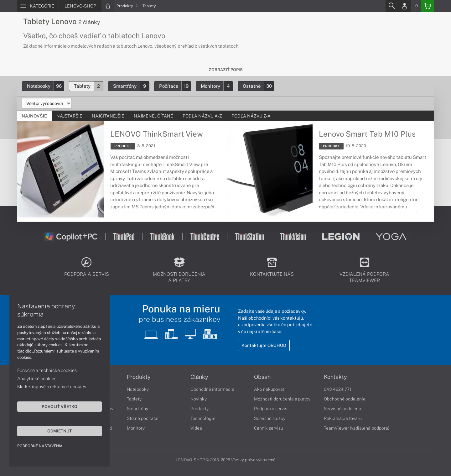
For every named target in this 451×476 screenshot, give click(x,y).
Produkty (127, 6)
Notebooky (45, 86)
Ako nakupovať (269, 389)
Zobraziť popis (226, 70)
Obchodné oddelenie (345, 399)
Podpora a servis (271, 409)
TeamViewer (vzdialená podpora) (357, 428)
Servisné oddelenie (343, 409)
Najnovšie (34, 116)
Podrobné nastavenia (40, 446)
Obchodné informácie (212, 389)
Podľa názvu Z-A (251, 116)
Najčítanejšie (108, 116)
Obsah (262, 377)
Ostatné (258, 86)
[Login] (404, 6)
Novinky (199, 399)
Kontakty (335, 377)
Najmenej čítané (153, 116)
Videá (196, 428)
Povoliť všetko (60, 406)
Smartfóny (131, 86)
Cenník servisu (269, 428)
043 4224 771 (338, 389)
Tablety (149, 6)
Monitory (217, 86)
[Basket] (428, 6)
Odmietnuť (60, 431)
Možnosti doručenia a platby (282, 399)
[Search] (391, 6)
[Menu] (38, 6)
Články (199, 377)
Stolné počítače (143, 418)
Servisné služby (270, 418)
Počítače (175, 86)
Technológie (203, 418)
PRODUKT (123, 146)
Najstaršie (69, 116)
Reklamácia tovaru (343, 418)
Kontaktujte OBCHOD (264, 345)
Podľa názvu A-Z (202, 116)
